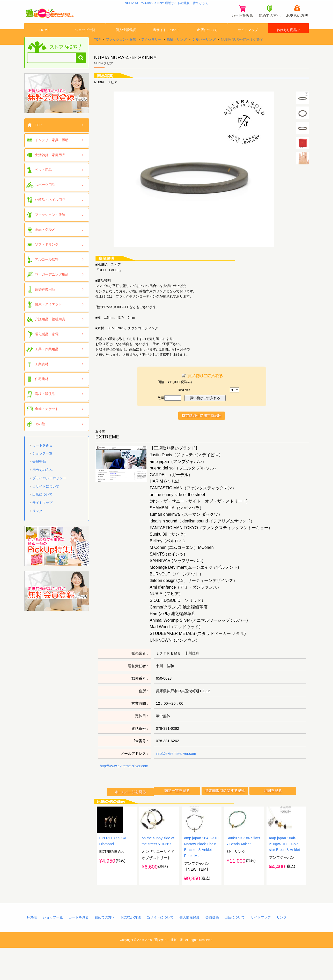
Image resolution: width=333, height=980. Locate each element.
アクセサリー (152, 51)
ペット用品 (43, 181)
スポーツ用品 (45, 196)
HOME (45, 37)
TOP (98, 51)
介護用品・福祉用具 (50, 331)
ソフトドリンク (47, 256)
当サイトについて (166, 37)
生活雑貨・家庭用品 (50, 167)
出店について (207, 37)
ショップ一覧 (85, 37)
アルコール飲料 (47, 271)
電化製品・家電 (47, 346)
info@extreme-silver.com (176, 765)
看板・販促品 (45, 405)
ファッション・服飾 (121, 51)
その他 (40, 435)
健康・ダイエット (48, 316)
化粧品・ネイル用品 (50, 211)
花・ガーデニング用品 (52, 286)
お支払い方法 (131, 949)
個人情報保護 (126, 37)
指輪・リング (177, 51)
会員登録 (39, 473)
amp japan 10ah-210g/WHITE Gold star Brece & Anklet (285, 876)
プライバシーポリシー (49, 490)
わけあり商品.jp (289, 37)
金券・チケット (47, 420)
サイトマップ (248, 37)
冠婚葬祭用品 (45, 301)
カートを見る (79, 949)
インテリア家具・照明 (52, 152)
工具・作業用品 (47, 361)
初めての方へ (42, 481)
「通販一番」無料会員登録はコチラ (57, 105)
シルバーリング (204, 51)
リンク (37, 523)
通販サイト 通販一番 (169, 972)
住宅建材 (42, 391)
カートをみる (42, 457)
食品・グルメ (45, 241)
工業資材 (42, 376)
